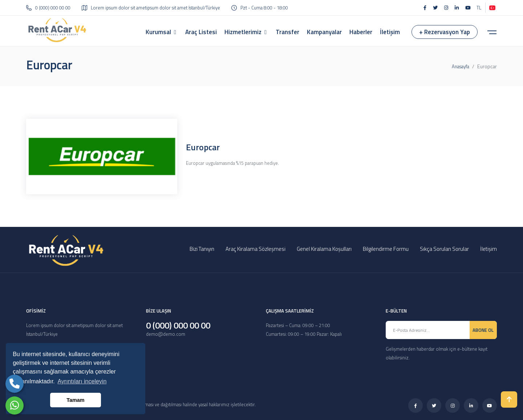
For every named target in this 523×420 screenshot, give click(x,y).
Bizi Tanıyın (202, 249)
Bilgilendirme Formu (386, 249)
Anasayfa (461, 66)
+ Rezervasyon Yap (445, 32)
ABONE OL (483, 330)
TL (479, 8)
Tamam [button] (75, 400)
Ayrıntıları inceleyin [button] (82, 381)
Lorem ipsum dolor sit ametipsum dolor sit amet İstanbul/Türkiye (151, 8)
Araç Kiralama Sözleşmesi (256, 249)
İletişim (488, 249)
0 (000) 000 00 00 (48, 8)
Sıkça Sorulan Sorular (444, 249)
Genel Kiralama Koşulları (324, 249)
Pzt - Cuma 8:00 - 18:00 (260, 8)
